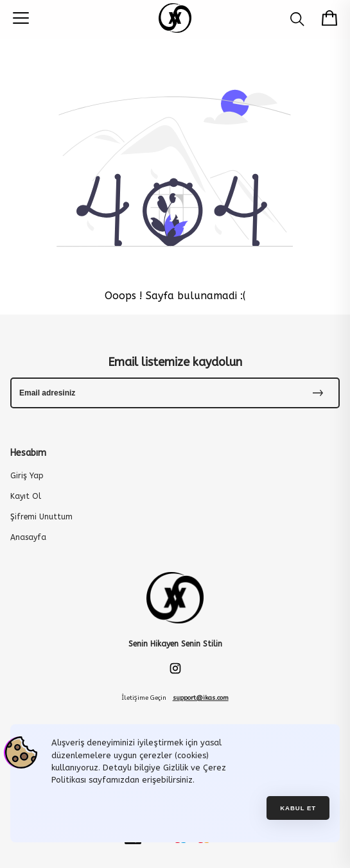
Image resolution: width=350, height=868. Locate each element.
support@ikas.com (201, 698)
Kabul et (298, 808)
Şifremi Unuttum (41, 517)
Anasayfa (28, 537)
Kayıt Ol (26, 496)
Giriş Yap (27, 476)
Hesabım (28, 453)
